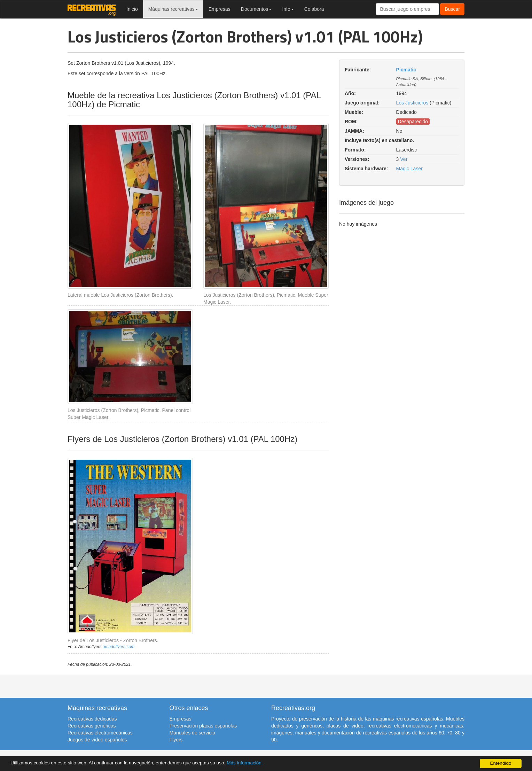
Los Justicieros (412, 103)
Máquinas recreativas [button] (173, 9)
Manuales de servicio (193, 733)
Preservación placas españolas (203, 726)
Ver (404, 159)
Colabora (314, 9)
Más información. (245, 763)
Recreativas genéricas (92, 726)
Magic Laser (409, 169)
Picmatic (406, 70)
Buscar (452, 9)
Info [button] (288, 9)
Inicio (132, 9)
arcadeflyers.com (119, 647)
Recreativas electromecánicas (100, 733)
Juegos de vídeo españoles (97, 740)
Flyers (176, 740)
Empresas (220, 9)
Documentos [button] (256, 9)
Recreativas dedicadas (92, 719)
